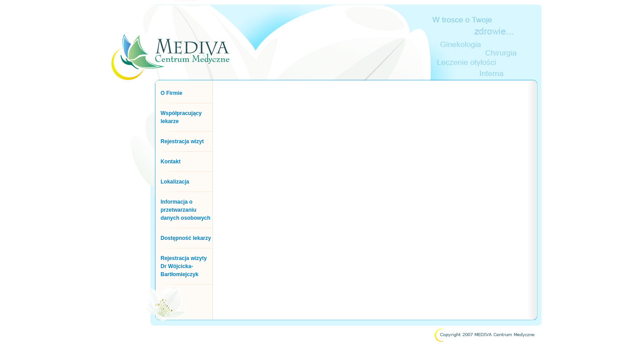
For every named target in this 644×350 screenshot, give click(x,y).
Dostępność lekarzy (186, 238)
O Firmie (172, 93)
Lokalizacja (175, 182)
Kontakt (171, 162)
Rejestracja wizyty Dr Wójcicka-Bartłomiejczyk (184, 266)
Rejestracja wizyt (182, 141)
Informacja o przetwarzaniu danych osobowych (185, 210)
